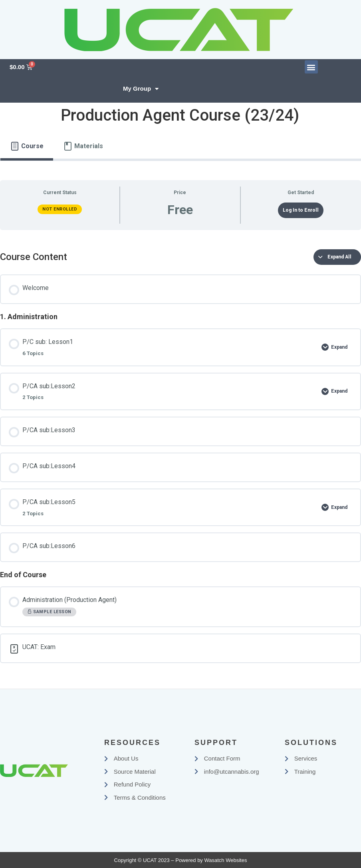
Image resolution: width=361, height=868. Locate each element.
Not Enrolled (60, 209)
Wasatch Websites (225, 860)
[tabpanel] (180, 422)
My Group (141, 89)
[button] (311, 67)
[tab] (27, 146)
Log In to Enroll (301, 210)
